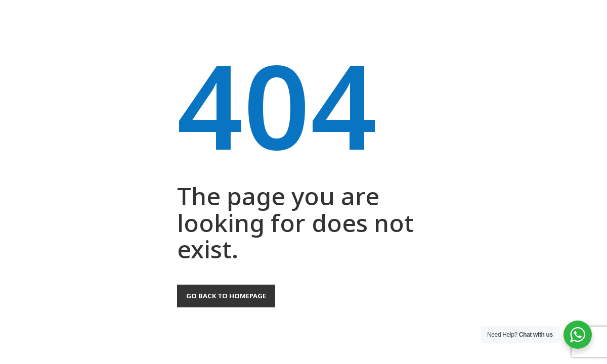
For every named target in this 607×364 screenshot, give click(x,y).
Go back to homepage (226, 296)
